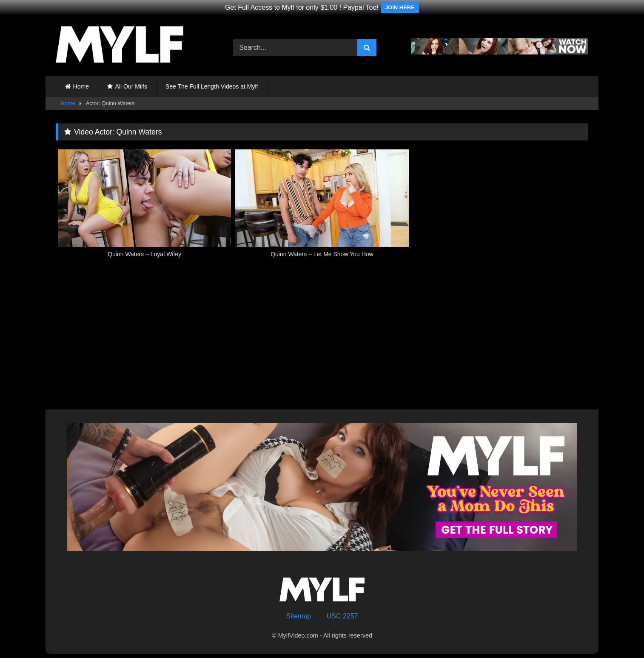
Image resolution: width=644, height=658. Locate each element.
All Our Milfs (131, 86)
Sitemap (299, 616)
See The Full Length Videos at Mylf (212, 86)
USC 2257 (342, 616)
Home (81, 86)
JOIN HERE (400, 7)
